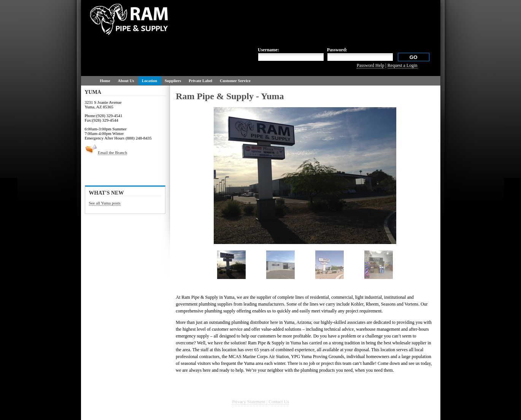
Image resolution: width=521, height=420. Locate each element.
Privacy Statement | (250, 402)
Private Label (200, 81)
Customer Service (235, 81)
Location (149, 81)
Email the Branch (112, 152)
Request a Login (403, 65)
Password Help (370, 65)
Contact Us (279, 402)
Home (105, 81)
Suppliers (173, 81)
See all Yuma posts (105, 203)
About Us (126, 81)
